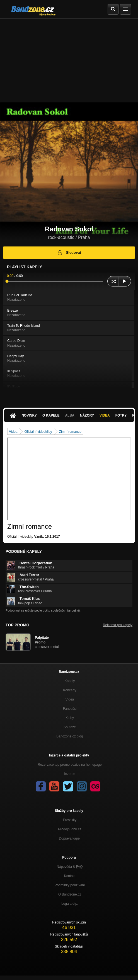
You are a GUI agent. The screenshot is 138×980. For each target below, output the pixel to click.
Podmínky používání (70, 885)
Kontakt (70, 876)
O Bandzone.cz (70, 894)
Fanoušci (70, 709)
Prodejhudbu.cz (70, 829)
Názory (87, 415)
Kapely (70, 681)
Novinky (29, 415)
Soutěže (70, 727)
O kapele (51, 415)
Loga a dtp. (70, 904)
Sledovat (69, 253)
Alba (70, 415)
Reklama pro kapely (118, 625)
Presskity (70, 820)
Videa (105, 415)
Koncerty (70, 690)
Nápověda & (70, 867)
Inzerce (70, 774)
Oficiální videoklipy (38, 432)
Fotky (121, 415)
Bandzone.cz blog (70, 736)
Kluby (70, 718)
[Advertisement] (69, 60)
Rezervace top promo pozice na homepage (70, 765)
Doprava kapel (70, 838)
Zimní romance (70, 432)
